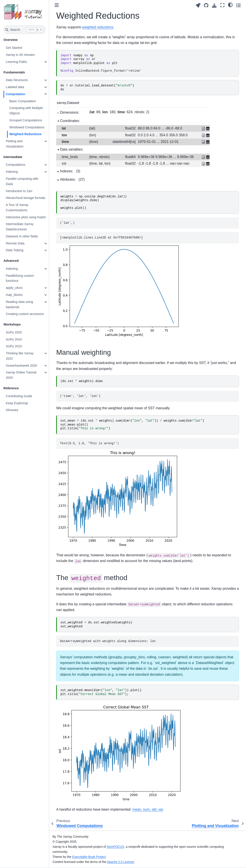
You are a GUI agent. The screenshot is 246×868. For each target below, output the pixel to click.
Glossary (12, 410)
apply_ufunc (14, 288)
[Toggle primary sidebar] (57, 5)
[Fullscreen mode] (222, 5)
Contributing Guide (19, 396)
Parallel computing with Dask (22, 181)
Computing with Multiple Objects (26, 111)
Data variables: (72, 149)
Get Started (14, 48)
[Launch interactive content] (198, 5)
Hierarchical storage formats (25, 198)
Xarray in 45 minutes (20, 55)
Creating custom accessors (25, 314)
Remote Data (15, 243)
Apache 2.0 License (120, 862)
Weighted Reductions (25, 134)
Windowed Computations (27, 127)
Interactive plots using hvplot (26, 217)
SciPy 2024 (14, 339)
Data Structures (17, 80)
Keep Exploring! (17, 403)
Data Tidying (14, 250)
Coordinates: (70, 121)
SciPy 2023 (14, 346)
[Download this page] (214, 5)
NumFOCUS (116, 847)
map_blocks (14, 295)
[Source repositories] (206, 5)
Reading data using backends (19, 304)
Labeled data (15, 87)
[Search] (24, 30)
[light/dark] (230, 5)
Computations (15, 165)
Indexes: (70, 171)
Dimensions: (70, 112)
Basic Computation (22, 101)
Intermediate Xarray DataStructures (20, 227)
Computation (15, 94)
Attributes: (72, 180)
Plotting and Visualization (15, 144)
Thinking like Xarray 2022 (20, 356)
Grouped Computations (26, 120)
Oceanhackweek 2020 (21, 366)
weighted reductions (98, 27)
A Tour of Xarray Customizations (17, 207)
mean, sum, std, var (148, 809)
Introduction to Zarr (19, 191)
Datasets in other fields (22, 236)
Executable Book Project (89, 857)
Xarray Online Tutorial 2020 (21, 375)
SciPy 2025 (14, 332)
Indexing (12, 172)
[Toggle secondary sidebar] (238, 5)
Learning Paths (16, 62)
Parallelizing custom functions (20, 278)
